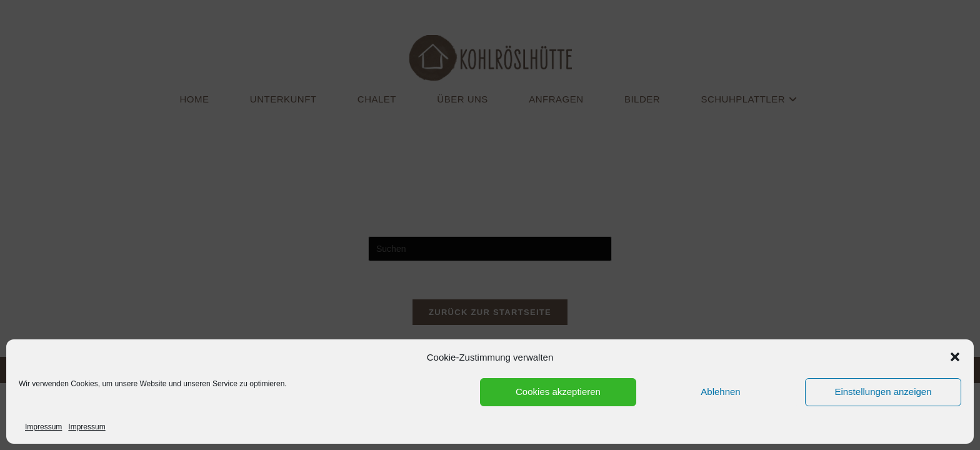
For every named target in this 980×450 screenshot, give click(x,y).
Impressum (43, 427)
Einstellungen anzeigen (883, 392)
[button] (955, 357)
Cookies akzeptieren (558, 392)
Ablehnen (720, 392)
